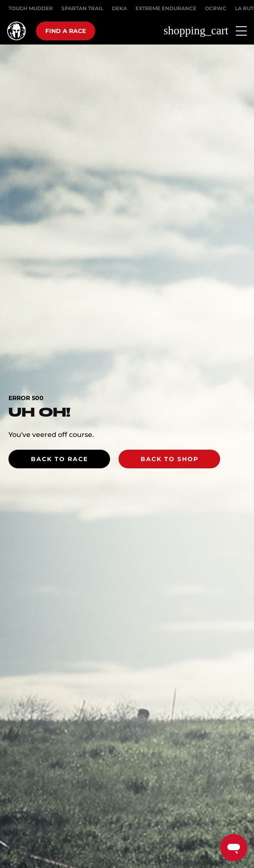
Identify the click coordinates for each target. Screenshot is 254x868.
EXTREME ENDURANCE (166, 8)
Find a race (66, 31)
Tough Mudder (31, 8)
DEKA (119, 8)
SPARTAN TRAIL (82, 8)
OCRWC (216, 8)
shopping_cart (196, 31)
